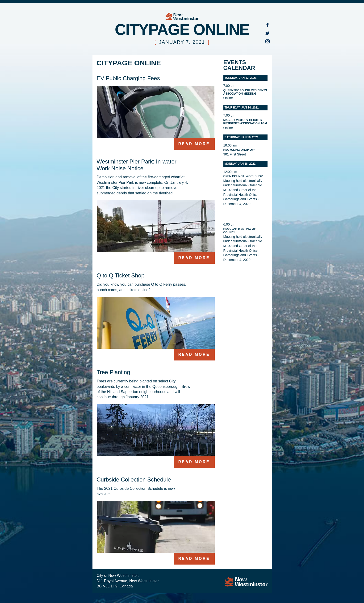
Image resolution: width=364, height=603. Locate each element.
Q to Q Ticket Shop (121, 275)
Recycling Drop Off (239, 150)
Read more (194, 144)
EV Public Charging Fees (128, 78)
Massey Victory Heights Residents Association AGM (245, 122)
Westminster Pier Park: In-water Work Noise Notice (137, 165)
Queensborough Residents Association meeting (245, 92)
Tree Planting (113, 372)
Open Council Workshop (243, 176)
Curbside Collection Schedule (134, 479)
